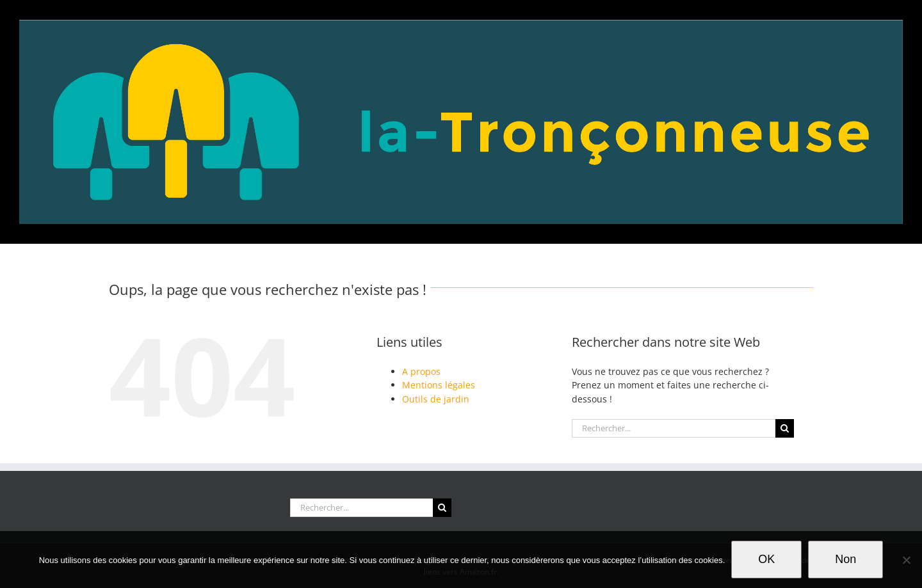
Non (845, 559)
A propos (421, 371)
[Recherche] (785, 428)
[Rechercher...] (674, 428)
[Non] (906, 560)
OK (766, 559)
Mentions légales (439, 385)
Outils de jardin (436, 399)
